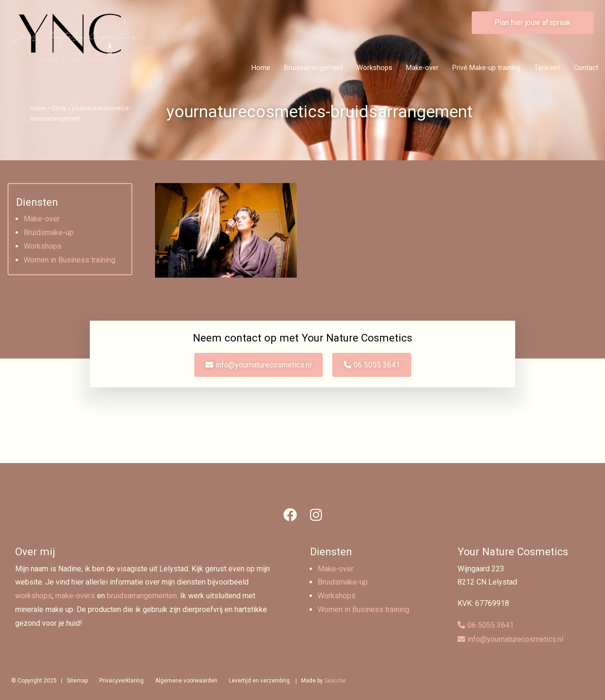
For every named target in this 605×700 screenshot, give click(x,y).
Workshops (375, 68)
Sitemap (77, 681)
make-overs (75, 596)
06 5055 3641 (377, 365)
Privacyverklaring (121, 681)
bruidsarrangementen (142, 596)
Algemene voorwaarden (186, 681)
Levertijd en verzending (259, 681)
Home (261, 68)
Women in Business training (69, 260)
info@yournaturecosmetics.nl (264, 365)
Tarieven (547, 68)
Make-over (422, 68)
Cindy (59, 108)
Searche (335, 681)
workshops (34, 596)
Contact (586, 68)
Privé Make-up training (486, 68)
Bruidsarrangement (314, 68)
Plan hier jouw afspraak (533, 22)
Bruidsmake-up (49, 232)
